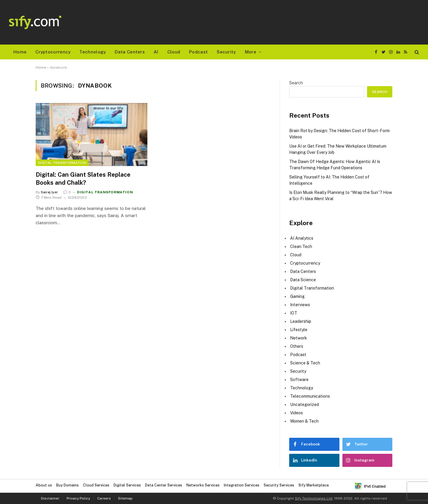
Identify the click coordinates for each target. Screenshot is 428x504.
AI (156, 52)
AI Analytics (302, 238)
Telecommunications (310, 396)
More (251, 52)
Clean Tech (301, 247)
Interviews (300, 305)
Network (299, 338)
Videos (296, 413)
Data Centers (130, 52)
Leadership (301, 321)
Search (296, 83)
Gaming (297, 296)
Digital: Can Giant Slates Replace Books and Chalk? (83, 179)
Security (226, 52)
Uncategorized (305, 405)
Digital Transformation (62, 163)
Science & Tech (305, 363)
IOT (294, 313)
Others (297, 346)
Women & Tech (304, 421)
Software (299, 380)
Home (20, 52)
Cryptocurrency (53, 52)
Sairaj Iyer (49, 192)
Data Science (303, 280)
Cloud (174, 52)
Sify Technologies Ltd (314, 498)
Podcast (198, 52)
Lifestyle (299, 330)
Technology (93, 52)
